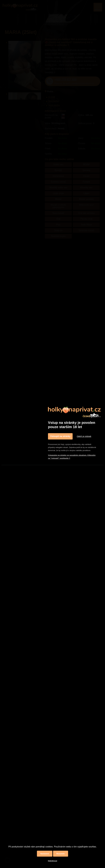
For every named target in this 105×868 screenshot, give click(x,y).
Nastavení (45, 854)
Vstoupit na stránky (60, 436)
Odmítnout (52, 861)
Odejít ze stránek (84, 436)
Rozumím (61, 854)
